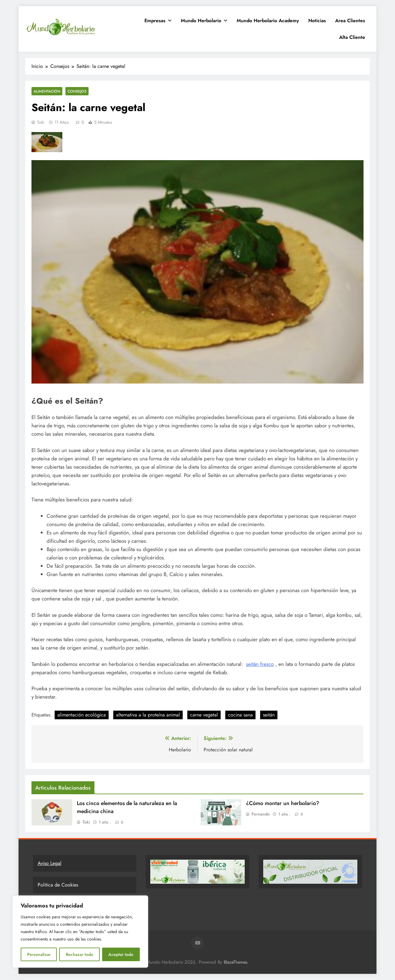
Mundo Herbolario (201, 21)
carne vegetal (204, 715)
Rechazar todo (79, 954)
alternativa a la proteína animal (148, 715)
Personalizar (39, 954)
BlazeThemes (236, 962)
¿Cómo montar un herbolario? (283, 803)
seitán (269, 715)
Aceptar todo (121, 954)
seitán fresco (260, 664)
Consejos (77, 91)
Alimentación (47, 91)
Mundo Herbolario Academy (268, 21)
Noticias (317, 21)
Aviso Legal (50, 863)
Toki (41, 122)
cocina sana (240, 715)
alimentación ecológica (82, 715)
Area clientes (350, 21)
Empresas (155, 21)
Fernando (261, 814)
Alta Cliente (352, 37)
